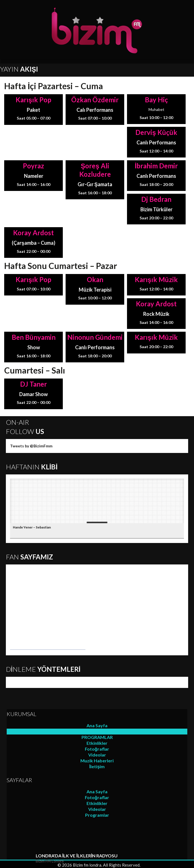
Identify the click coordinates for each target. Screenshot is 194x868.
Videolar (97, 755)
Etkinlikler (97, 743)
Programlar (97, 815)
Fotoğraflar (97, 749)
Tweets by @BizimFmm (31, 446)
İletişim (97, 766)
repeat (10, 859)
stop (26, 859)
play (18, 859)
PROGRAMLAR (97, 737)
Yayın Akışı (97, 731)
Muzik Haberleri (97, 761)
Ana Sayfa (97, 725)
